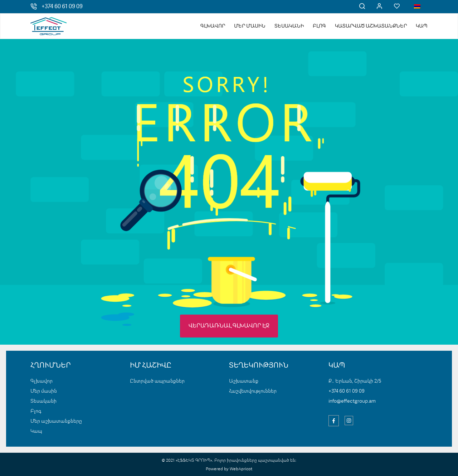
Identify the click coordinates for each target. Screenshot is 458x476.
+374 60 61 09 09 (62, 7)
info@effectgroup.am (352, 401)
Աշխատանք (244, 381)
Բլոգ (319, 26)
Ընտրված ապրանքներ (157, 381)
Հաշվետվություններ (253, 391)
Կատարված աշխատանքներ (371, 26)
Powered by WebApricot (229, 469)
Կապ (422, 26)
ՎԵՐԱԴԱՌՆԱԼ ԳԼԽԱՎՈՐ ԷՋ (229, 326)
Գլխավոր (213, 26)
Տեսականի (289, 26)
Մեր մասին (250, 26)
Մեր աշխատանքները (56, 421)
